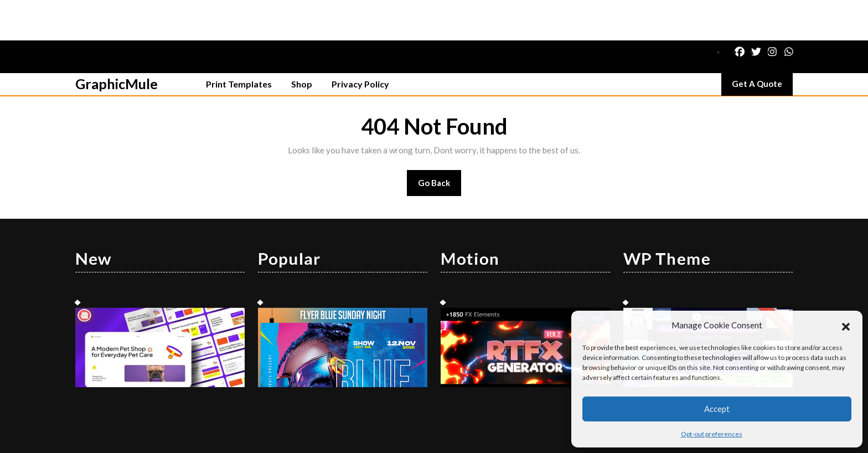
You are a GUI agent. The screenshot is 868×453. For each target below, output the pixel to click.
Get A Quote (762, 46)
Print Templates (239, 43)
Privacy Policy (360, 43)
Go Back (440, 146)
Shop (302, 43)
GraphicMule (117, 43)
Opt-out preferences (712, 434)
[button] (846, 325)
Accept (717, 409)
